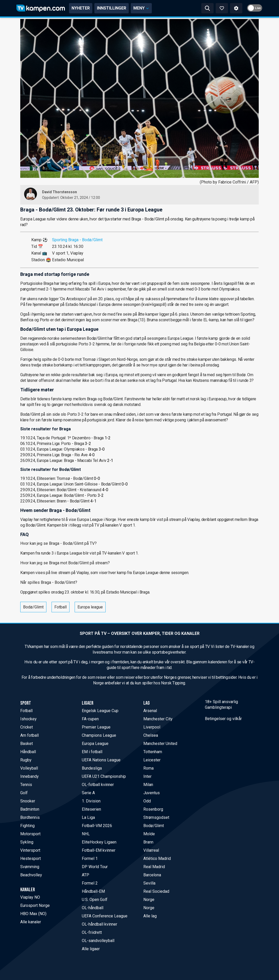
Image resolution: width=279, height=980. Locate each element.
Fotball (61, 607)
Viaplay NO (30, 897)
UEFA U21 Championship (104, 776)
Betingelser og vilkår (223, 719)
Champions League (99, 735)
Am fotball (29, 735)
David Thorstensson (59, 192)
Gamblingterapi (218, 707)
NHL (86, 834)
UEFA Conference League (105, 916)
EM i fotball (92, 752)
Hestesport (31, 858)
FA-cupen (90, 719)
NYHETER (81, 8)
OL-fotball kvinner (98, 785)
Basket (27, 744)
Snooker (28, 801)
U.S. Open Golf (95, 900)
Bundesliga (92, 768)
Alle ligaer (91, 949)
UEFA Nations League (101, 760)
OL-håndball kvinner (99, 924)
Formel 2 (90, 883)
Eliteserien (91, 809)
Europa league (90, 607)
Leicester (152, 760)
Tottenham (153, 752)
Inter (147, 776)
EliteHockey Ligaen (99, 842)
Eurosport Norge (35, 905)
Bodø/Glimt (33, 607)
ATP (86, 875)
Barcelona (152, 875)
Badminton (30, 809)
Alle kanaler (31, 922)
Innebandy (29, 776)
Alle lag (150, 916)
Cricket (27, 727)
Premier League (96, 727)
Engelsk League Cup (100, 711)
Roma (148, 768)
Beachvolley (31, 875)
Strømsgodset (156, 817)
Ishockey (28, 719)
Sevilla (149, 883)
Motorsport (30, 834)
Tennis (26, 785)
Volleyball (29, 768)
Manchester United (160, 744)
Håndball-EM (93, 891)
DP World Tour (95, 867)
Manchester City (158, 719)
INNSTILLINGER (112, 8)
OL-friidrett (92, 932)
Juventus (152, 793)
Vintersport (30, 850)
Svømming (30, 867)
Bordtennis (30, 817)
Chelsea (151, 735)
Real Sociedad (156, 891)
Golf (24, 793)
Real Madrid (154, 867)
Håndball (28, 752)
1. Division (91, 801)
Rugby (26, 760)
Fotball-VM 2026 (97, 826)
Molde (149, 834)
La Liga (88, 817)
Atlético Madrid (157, 858)
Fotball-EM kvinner (99, 850)
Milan (148, 785)
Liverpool (152, 727)
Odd (147, 801)
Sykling (27, 842)
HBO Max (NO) (33, 914)
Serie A (88, 793)
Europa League (95, 744)
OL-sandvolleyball (98, 941)
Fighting (27, 826)
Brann (148, 842)
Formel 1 (90, 858)
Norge (149, 900)
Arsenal (150, 711)
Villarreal (151, 850)
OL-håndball (93, 908)
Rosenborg (153, 809)
